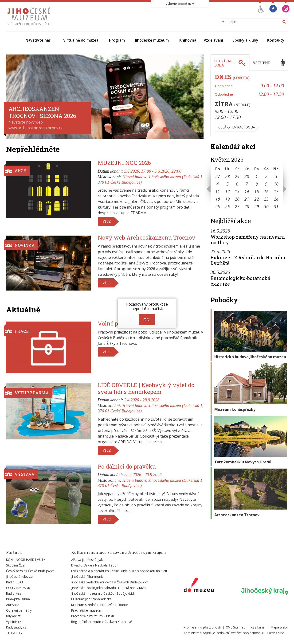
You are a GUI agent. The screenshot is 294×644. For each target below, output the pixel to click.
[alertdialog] (147, 313)
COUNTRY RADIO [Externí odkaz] (19, 588)
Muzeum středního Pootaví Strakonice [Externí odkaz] (100, 605)
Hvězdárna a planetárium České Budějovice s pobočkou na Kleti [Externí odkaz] (119, 571)
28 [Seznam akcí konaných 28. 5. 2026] (247, 206)
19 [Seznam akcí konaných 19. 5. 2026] (227, 199)
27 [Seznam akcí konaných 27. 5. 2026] (237, 206)
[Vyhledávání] (254, 21)
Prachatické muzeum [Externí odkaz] (87, 610)
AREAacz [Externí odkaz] (12, 605)
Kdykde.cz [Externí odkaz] (13, 616)
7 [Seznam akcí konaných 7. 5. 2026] (247, 184)
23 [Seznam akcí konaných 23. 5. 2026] (266, 199)
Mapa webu (279, 627)
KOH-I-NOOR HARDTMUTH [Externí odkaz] (26, 560)
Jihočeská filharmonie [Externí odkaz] (87, 576)
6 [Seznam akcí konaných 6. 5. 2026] (237, 184)
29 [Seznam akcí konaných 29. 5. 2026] (257, 206)
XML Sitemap (236, 627)
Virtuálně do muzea (81, 40)
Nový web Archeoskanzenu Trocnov (147, 237)
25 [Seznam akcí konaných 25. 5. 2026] (218, 206)
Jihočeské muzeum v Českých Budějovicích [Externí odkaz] (103, 593)
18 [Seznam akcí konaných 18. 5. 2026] (218, 199)
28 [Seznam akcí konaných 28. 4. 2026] (227, 176)
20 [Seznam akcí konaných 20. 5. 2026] (237, 199)
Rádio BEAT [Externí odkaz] (15, 582)
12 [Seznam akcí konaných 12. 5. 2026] (227, 191)
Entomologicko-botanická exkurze (240, 281)
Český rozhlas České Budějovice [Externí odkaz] (30, 571)
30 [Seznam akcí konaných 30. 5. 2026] (266, 206)
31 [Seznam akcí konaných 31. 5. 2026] (276, 206)
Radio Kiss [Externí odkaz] (14, 593)
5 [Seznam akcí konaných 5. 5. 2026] (227, 184)
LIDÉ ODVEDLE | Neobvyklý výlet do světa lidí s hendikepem (146, 388)
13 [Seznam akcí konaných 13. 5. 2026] (237, 191)
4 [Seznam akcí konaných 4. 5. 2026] (218, 184)
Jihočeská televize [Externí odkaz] (19, 576)
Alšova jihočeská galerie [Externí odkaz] (89, 560)
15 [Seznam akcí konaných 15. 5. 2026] (257, 191)
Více (107, 221)
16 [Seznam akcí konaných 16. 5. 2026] (266, 191)
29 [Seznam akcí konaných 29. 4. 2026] (237, 176)
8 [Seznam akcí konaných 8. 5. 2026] (257, 184)
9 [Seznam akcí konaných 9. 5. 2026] (266, 184)
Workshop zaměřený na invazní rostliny (248, 240)
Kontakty (276, 40)
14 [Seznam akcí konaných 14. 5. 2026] (247, 191)
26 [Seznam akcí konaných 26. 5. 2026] (227, 206)
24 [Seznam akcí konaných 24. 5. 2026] (276, 199)
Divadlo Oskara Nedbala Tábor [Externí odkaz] (94, 565)
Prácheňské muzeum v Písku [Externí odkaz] (93, 616)
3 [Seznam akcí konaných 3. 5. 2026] (276, 176)
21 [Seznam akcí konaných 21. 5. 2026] (247, 199)
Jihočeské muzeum (152, 40)
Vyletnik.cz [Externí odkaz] (14, 622)
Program (117, 40)
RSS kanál (258, 627)
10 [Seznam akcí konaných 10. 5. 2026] (276, 184)
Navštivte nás (38, 40)
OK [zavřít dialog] (147, 320)
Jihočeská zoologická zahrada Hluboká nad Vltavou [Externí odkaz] (109, 588)
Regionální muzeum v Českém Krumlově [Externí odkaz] (102, 622)
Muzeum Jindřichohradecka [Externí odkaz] (91, 599)
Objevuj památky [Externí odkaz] (19, 610)
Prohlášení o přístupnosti (202, 627)
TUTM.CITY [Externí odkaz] (14, 633)
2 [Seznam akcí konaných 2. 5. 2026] (266, 176)
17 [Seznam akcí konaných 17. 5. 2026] (276, 191)
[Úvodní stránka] (30, 25)
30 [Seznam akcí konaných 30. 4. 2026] (247, 176)
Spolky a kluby (245, 40)
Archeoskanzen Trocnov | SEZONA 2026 (42, 112)
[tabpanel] (249, 104)
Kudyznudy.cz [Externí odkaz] (16, 627)
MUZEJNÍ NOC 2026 (124, 163)
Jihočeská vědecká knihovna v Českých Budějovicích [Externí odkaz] (110, 582)
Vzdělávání (213, 40)
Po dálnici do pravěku (127, 466)
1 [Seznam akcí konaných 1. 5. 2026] (257, 176)
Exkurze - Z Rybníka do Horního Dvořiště (248, 260)
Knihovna (188, 40)
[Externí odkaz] (199, 586)
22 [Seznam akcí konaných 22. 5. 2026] (257, 199)
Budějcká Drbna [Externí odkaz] (18, 599)
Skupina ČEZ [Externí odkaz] (15, 565)
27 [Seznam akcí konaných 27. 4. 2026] (218, 176)
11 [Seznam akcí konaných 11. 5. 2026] (218, 191)
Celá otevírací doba (237, 127)
